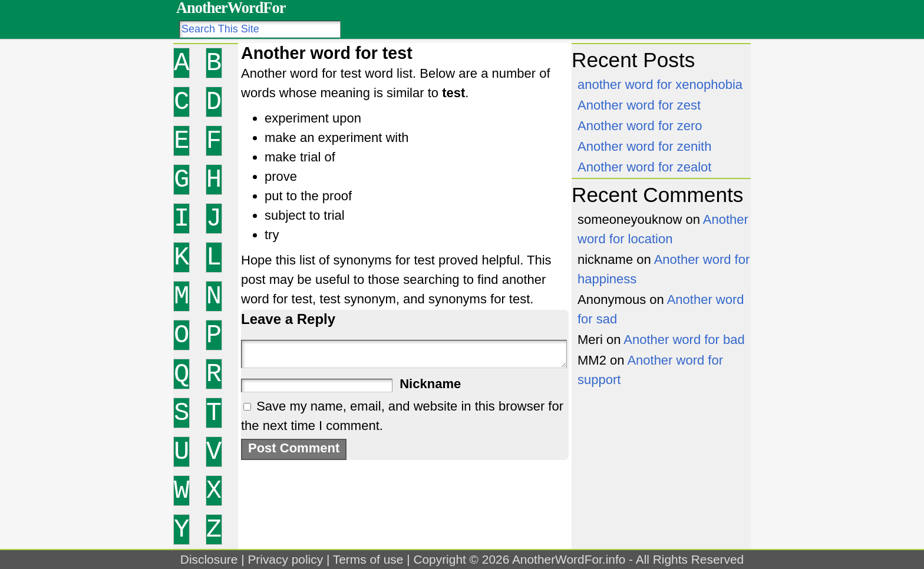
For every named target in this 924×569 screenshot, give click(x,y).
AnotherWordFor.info (569, 559)
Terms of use (368, 559)
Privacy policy (285, 559)
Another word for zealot (644, 167)
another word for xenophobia (660, 85)
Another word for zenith (644, 146)
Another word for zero (640, 126)
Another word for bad (684, 340)
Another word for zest (639, 105)
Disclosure (209, 559)
